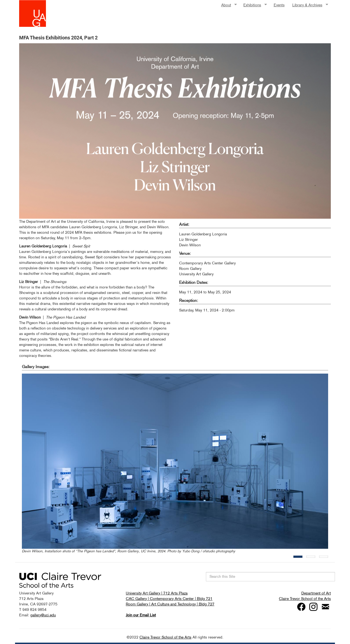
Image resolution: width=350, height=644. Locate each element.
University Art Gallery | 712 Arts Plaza (157, 593)
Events (279, 5)
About (227, 5)
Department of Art (316, 593)
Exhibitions (253, 5)
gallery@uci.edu (43, 615)
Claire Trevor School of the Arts (305, 599)
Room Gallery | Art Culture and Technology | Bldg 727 (170, 604)
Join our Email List (141, 615)
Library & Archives (308, 5)
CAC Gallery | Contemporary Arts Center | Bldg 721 (169, 599)
